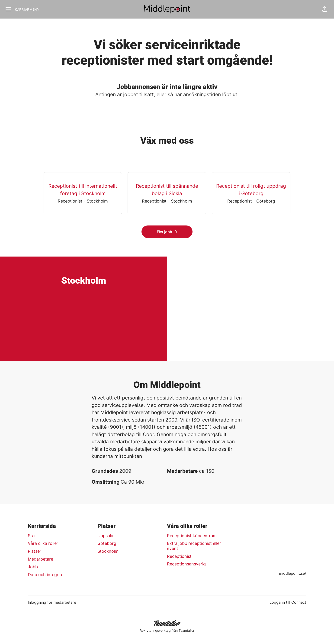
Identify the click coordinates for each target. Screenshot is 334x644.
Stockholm (108, 551)
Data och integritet (46, 575)
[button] (325, 9)
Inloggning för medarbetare (52, 602)
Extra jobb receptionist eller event (194, 546)
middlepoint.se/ (293, 573)
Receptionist (179, 556)
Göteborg (107, 543)
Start (33, 536)
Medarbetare (40, 559)
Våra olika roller (43, 543)
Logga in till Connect (288, 602)
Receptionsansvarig (186, 564)
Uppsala (105, 536)
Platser (35, 551)
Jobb (33, 567)
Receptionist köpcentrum (192, 536)
